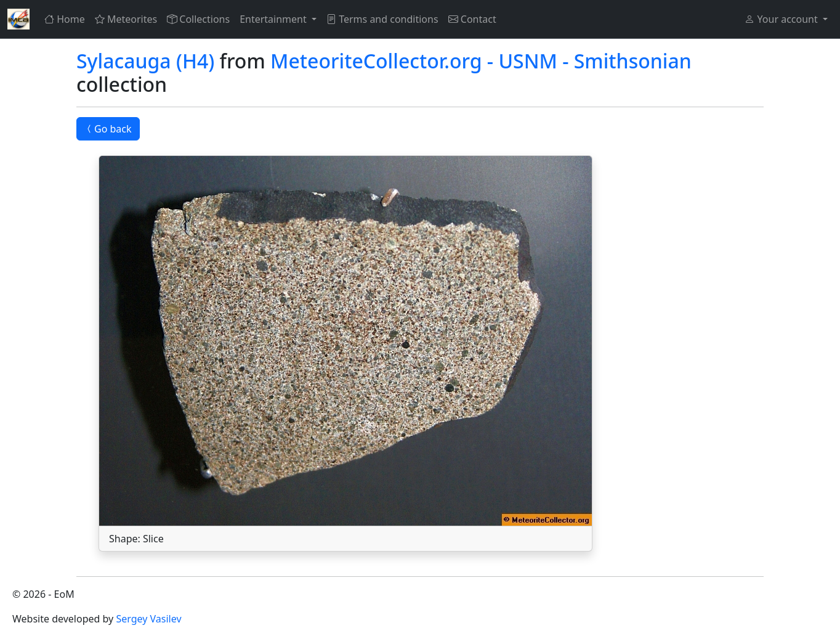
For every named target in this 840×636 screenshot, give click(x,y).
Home (65, 19)
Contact (472, 19)
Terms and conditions (382, 19)
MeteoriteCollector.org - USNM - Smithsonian (481, 61)
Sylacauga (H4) (145, 61)
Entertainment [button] (274, 19)
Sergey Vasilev (148, 619)
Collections (198, 19)
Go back (108, 129)
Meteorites (126, 19)
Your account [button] (782, 19)
